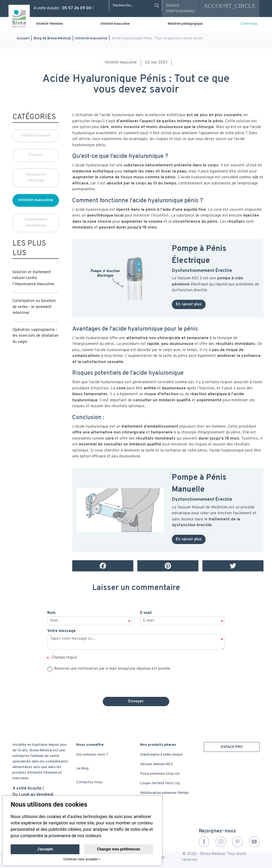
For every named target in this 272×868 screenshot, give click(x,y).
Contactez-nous (89, 782)
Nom (51, 613)
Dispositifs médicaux (36, 178)
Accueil (23, 38)
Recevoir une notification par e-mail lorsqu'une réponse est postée (112, 669)
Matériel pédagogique (185, 24)
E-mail (146, 613)
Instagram (221, 842)
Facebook (204, 842)
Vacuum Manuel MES (156, 764)
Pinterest (237, 842)
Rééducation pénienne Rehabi (164, 793)
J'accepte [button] (45, 849)
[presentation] (136, 682)
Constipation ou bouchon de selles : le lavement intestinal (34, 307)
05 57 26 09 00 (77, 8)
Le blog (82, 768)
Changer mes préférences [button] (118, 849)
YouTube (254, 842)
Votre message (61, 631)
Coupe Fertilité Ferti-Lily (160, 783)
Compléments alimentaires (36, 223)
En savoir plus (189, 304)
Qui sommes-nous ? (92, 755)
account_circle (229, 6)
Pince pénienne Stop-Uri (160, 774)
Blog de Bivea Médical (52, 38)
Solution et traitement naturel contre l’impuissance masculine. (34, 278)
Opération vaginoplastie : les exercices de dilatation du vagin (35, 336)
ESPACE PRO (232, 747)
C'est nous (249, 24)
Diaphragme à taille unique (161, 755)
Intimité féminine (49, 24)
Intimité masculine (115, 24)
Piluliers (36, 155)
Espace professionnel (181, 9)
